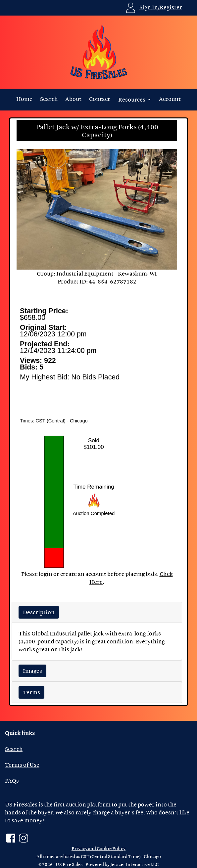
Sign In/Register (161, 7)
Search (49, 99)
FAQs (12, 781)
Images (32, 671)
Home (24, 99)
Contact (99, 99)
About (73, 99)
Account (170, 99)
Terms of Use (22, 765)
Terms (31, 692)
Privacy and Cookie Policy (98, 848)
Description (39, 612)
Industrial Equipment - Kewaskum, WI (107, 273)
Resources (132, 99)
